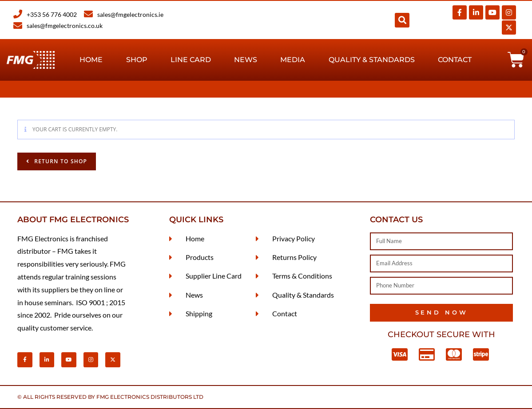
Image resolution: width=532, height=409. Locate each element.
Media (293, 60)
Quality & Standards (372, 60)
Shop (137, 60)
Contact (455, 60)
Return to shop (60, 161)
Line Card (191, 60)
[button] (402, 20)
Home (91, 60)
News (246, 60)
